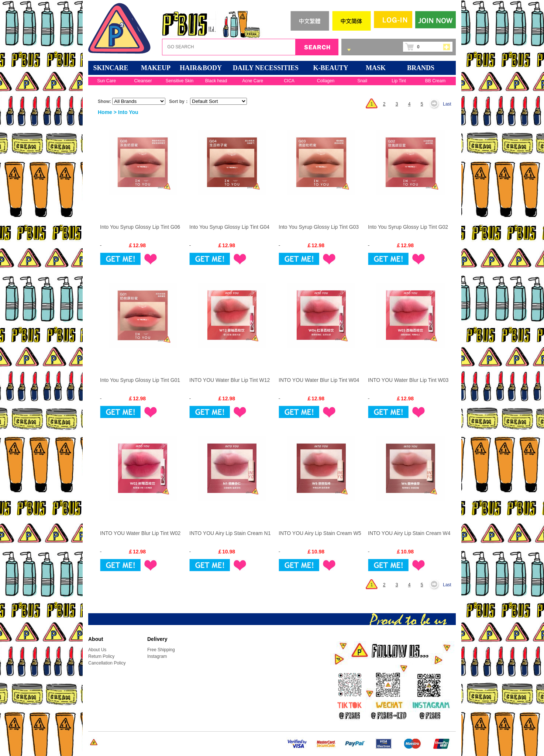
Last (447, 104)
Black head (216, 81)
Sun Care (106, 81)
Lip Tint (399, 81)
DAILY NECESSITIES (266, 68)
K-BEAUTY (330, 68)
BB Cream (435, 81)
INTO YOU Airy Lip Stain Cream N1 (230, 533)
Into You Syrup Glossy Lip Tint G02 (408, 227)
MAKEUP (156, 68)
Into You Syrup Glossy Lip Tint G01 (140, 380)
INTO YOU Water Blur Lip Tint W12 (230, 380)
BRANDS (421, 68)
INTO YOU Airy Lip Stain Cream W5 (320, 533)
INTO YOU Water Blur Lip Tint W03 (408, 380)
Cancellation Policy (107, 663)
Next (436, 104)
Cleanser (143, 81)
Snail (362, 81)
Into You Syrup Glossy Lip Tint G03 (319, 227)
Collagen (326, 81)
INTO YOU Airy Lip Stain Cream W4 (409, 533)
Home (105, 112)
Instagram (157, 656)
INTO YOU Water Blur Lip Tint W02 (140, 533)
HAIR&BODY (201, 68)
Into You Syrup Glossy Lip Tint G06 (140, 227)
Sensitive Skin (180, 81)
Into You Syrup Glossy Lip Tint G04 (229, 227)
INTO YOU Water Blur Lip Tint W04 (319, 380)
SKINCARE (111, 68)
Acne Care (253, 81)
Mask (376, 68)
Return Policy (101, 656)
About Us (97, 650)
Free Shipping (161, 650)
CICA (289, 81)
